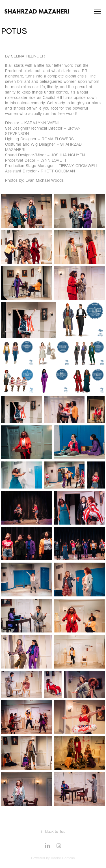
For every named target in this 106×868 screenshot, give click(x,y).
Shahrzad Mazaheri (37, 11)
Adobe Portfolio (63, 858)
